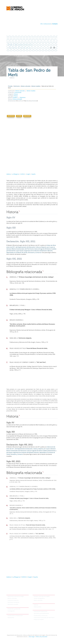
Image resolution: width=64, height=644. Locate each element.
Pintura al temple (17, 99)
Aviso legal (32, 637)
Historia (19, 116)
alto (27, 101)
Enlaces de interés (39, 620)
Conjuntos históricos (13, 600)
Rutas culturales (38, 600)
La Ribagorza (15, 174)
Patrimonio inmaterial (13, 602)
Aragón (28, 174)
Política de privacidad (41, 637)
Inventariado (18, 93)
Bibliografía (27, 116)
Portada (10, 86)
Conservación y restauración (15, 616)
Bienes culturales (26, 86)
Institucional (36, 609)
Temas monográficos (39, 598)
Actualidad (35, 603)
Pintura (16, 94)
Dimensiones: (12, 101)
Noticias (36, 605)
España (33, 174)
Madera (15, 98)
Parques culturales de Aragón (42, 596)
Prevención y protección (14, 609)
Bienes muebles (36, 86)
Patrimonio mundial (13, 604)
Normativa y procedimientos (41, 613)
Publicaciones (37, 607)
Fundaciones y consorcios (41, 616)
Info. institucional (46, 24)
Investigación (11, 611)
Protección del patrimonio (13, 607)
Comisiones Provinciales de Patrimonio (44, 618)
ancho (20, 101)
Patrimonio (17, 86)
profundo (33, 101)
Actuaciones (11, 618)
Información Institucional (40, 611)
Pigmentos (23, 98)
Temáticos (35, 594)
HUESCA (23, 174)
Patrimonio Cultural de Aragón (16, 596)
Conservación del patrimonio (14, 613)
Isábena (9, 174)
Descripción (11, 116)
